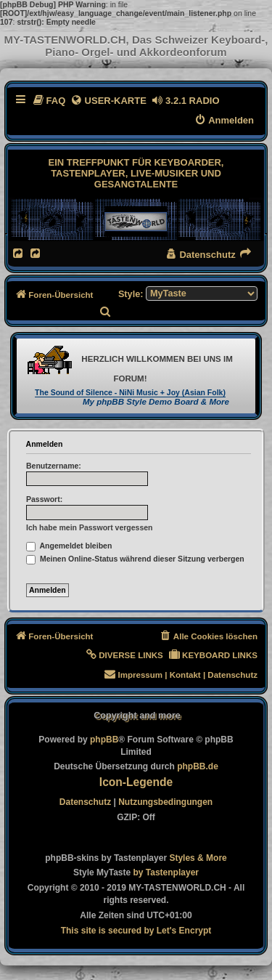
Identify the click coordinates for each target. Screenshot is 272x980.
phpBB (104, 740)
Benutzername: (54, 466)
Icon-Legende (136, 782)
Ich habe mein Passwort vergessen (90, 527)
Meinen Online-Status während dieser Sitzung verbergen (135, 559)
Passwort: (44, 499)
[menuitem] (49, 101)
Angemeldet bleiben (69, 546)
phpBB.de (198, 766)
